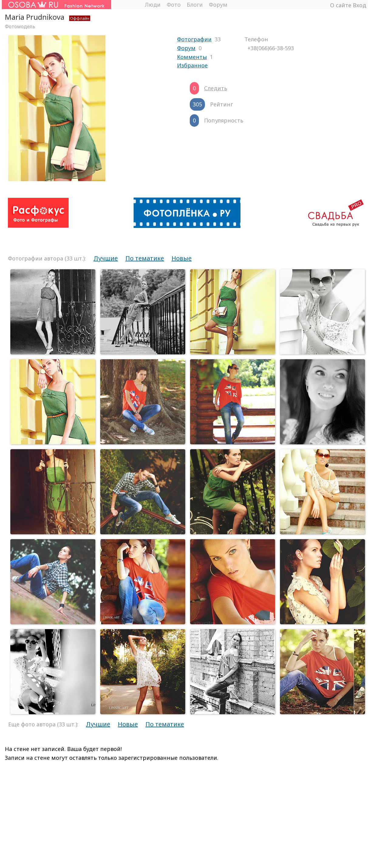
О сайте (341, 5)
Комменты (192, 57)
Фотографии (194, 39)
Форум (218, 5)
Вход (359, 5)
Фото (174, 5)
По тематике (145, 258)
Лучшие (106, 258)
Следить (216, 88)
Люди (153, 5)
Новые (182, 258)
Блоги (195, 5)
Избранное (192, 65)
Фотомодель (20, 26)
